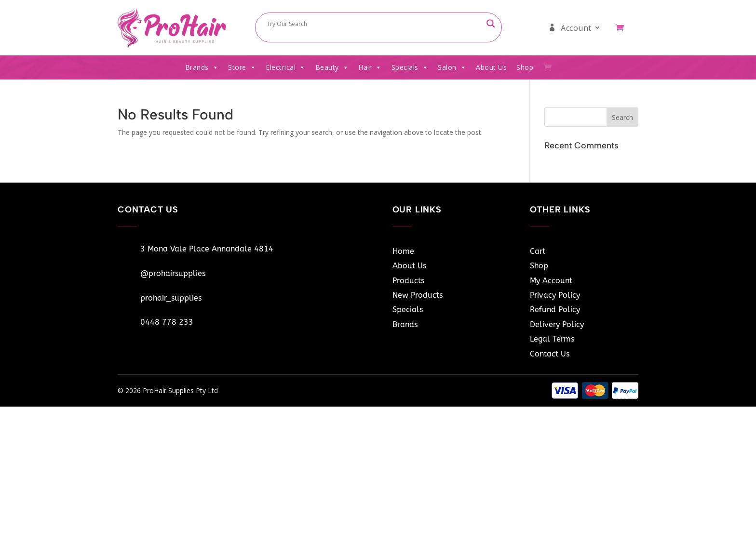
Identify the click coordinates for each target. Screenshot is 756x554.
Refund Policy (555, 310)
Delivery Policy (557, 324)
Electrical (286, 67)
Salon (452, 67)
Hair (370, 67)
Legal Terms (552, 339)
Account (576, 28)
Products (408, 281)
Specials (410, 67)
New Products (418, 295)
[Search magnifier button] (491, 24)
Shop (525, 67)
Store (242, 67)
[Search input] (374, 24)
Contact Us (550, 354)
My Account (551, 281)
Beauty (332, 67)
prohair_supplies (171, 298)
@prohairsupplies (173, 273)
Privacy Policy (555, 295)
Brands (202, 67)
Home (403, 251)
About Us (491, 67)
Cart (538, 251)
